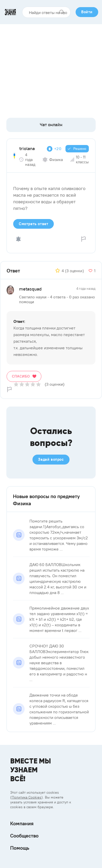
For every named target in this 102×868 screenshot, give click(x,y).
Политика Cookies (27, 797)
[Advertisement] (51, 69)
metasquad (30, 289)
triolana (27, 148)
